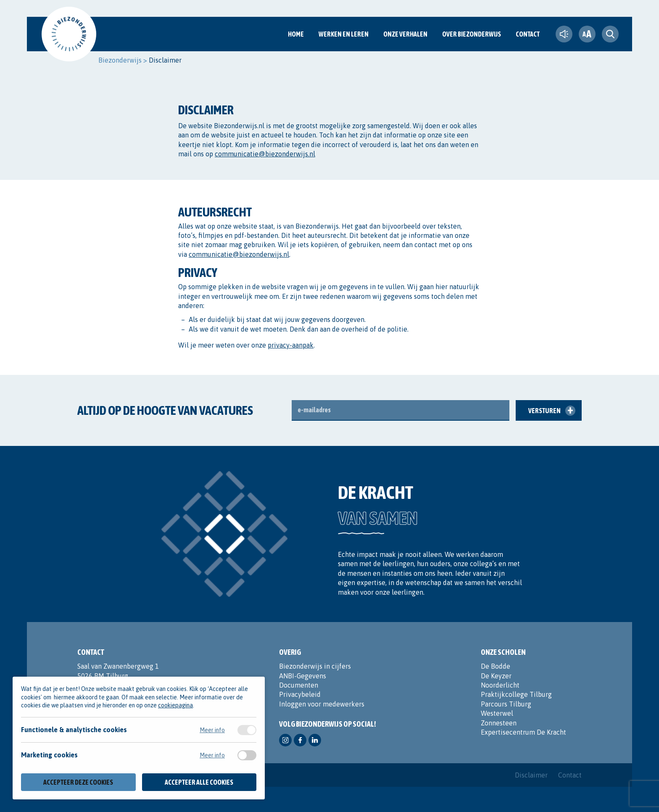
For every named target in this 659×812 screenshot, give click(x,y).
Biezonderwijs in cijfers (315, 666)
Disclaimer (531, 775)
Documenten (299, 685)
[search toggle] (610, 34)
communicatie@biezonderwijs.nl (265, 154)
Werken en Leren (344, 34)
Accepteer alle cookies (199, 782)
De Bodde (496, 666)
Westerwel (497, 713)
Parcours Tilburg (506, 704)
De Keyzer (496, 676)
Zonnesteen (499, 723)
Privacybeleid (300, 694)
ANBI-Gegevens (303, 676)
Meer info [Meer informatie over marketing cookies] (212, 755)
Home (296, 34)
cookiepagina (175, 705)
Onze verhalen (405, 34)
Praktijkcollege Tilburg (516, 694)
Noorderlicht (500, 685)
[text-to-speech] (564, 34)
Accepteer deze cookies (78, 782)
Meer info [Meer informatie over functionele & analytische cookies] (212, 730)
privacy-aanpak (291, 345)
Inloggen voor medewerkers (322, 704)
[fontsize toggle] (587, 34)
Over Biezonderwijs (472, 34)
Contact (528, 34)
